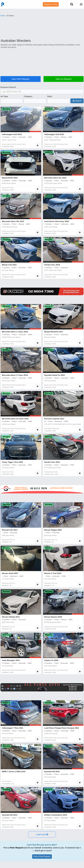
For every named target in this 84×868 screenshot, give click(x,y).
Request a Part (51, 4)
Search (77, 101)
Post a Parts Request (42, 857)
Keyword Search (8, 87)
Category (28, 96)
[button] (42, 834)
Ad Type (4, 96)
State (50, 96)
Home (3, 16)
